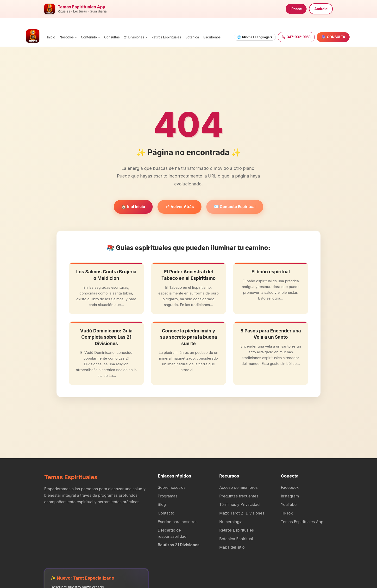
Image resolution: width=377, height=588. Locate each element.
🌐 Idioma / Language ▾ (255, 37)
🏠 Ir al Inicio (133, 207)
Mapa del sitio (232, 547)
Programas (168, 496)
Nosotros (67, 37)
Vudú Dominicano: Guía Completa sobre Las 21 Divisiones (106, 337)
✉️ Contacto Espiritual (235, 207)
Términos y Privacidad (239, 504)
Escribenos (212, 37)
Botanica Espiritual (236, 539)
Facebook (290, 487)
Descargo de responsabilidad (172, 533)
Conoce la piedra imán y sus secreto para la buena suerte (188, 337)
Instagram (290, 496)
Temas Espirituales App (302, 522)
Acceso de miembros (239, 487)
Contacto (166, 513)
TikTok (287, 513)
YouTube (289, 504)
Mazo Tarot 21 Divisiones (242, 513)
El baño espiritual (271, 272)
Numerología (231, 522)
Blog (162, 504)
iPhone (296, 9)
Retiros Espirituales (166, 37)
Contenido (89, 37)
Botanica (192, 37)
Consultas (112, 37)
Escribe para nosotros (178, 522)
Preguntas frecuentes (239, 496)
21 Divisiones (134, 37)
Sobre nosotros (172, 487)
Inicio (51, 37)
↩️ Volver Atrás (179, 207)
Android (321, 9)
